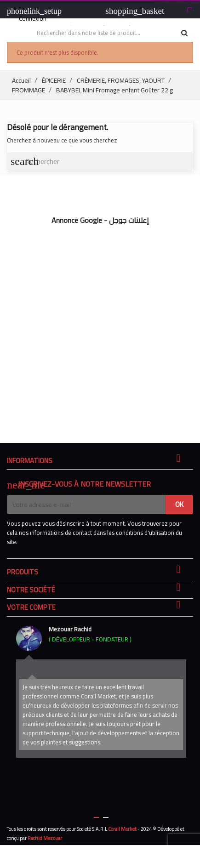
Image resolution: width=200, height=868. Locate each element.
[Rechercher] (100, 161)
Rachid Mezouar (45, 838)
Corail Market (122, 829)
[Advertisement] (100, 329)
